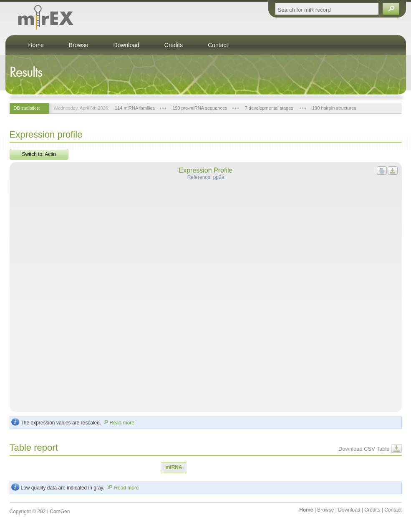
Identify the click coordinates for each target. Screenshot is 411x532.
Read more (119, 423)
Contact (218, 45)
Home (36, 45)
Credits (174, 45)
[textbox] (327, 9)
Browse (79, 45)
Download (126, 45)
